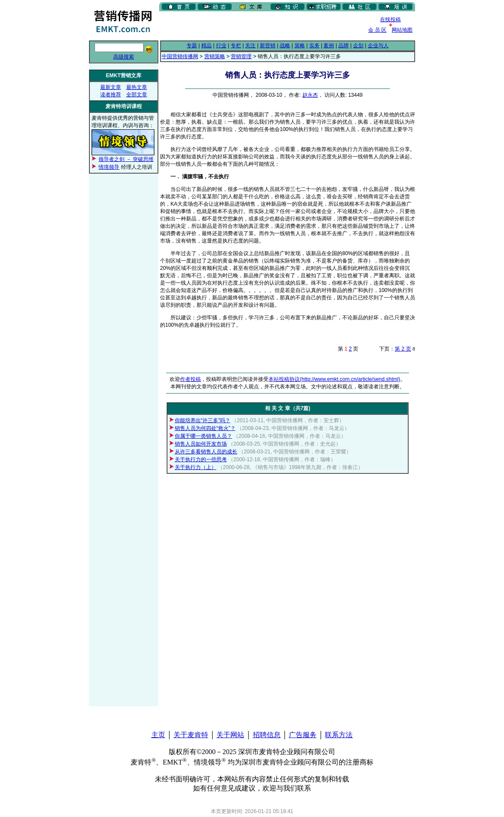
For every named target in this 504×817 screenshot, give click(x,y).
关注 (250, 46)
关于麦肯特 (191, 735)
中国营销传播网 (180, 56)
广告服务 (303, 735)
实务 (314, 46)
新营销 (268, 46)
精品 (206, 46)
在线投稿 (390, 20)
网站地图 (402, 30)
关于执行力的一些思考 (201, 459)
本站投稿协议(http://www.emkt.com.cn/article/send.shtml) (334, 379)
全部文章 (137, 95)
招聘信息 (267, 735)
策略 (300, 46)
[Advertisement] (261, 26)
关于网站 (230, 735)
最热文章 (137, 87)
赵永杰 (310, 95)
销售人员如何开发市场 (201, 444)
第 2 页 (403, 349)
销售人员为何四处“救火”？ (205, 428)
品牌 (344, 46)
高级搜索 (124, 57)
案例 (329, 46)
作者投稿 (190, 379)
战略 (285, 46)
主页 (158, 735)
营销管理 (241, 56)
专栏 (236, 46)
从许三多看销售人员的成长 (206, 452)
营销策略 (215, 56)
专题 (192, 46)
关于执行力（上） (196, 467)
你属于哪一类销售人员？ (203, 436)
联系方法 (339, 735)
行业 (221, 46)
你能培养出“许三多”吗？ (203, 420)
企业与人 (378, 46)
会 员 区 (378, 30)
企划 (358, 46)
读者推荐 (111, 95)
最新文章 (111, 87)
